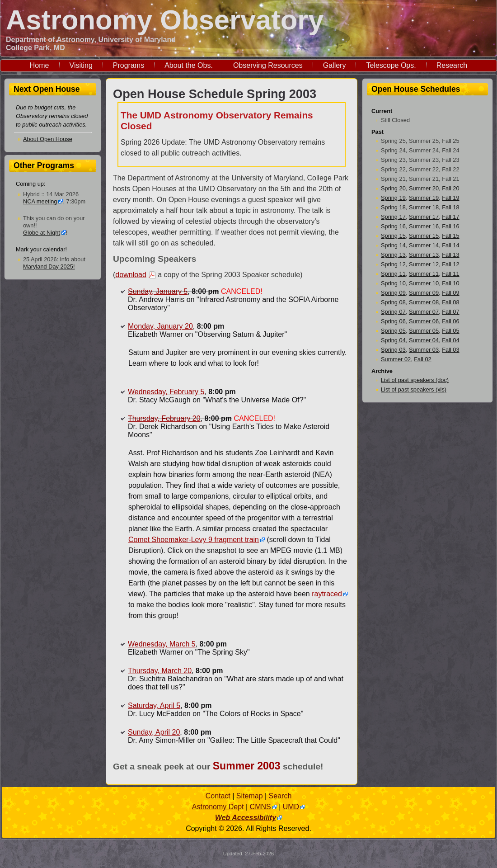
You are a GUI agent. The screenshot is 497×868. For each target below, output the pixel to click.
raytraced (327, 594)
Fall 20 (450, 188)
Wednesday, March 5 (162, 644)
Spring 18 (393, 207)
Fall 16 (450, 226)
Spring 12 (393, 264)
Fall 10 (450, 283)
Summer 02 (396, 359)
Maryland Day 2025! (49, 267)
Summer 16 (424, 226)
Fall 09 (450, 293)
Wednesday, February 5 (166, 392)
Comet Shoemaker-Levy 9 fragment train (194, 540)
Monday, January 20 (160, 326)
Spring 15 (393, 236)
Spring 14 (393, 245)
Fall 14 (450, 245)
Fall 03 (450, 350)
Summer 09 (424, 293)
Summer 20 (424, 188)
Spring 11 (393, 274)
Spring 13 (393, 255)
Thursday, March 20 (160, 671)
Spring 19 (393, 198)
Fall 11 (450, 274)
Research (452, 65)
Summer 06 (424, 321)
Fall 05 (450, 331)
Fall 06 (450, 321)
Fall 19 (450, 198)
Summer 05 (424, 331)
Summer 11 (424, 274)
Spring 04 (393, 340)
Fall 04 (450, 340)
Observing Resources (268, 65)
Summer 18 (424, 207)
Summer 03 (424, 350)
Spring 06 (393, 321)
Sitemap (250, 796)
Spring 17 (393, 217)
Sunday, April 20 (154, 732)
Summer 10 (424, 283)
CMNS (260, 807)
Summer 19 (424, 198)
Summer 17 (424, 217)
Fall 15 (450, 236)
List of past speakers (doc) (415, 380)
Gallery (335, 65)
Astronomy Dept (218, 807)
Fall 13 (450, 255)
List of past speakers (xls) (414, 389)
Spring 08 (393, 302)
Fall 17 (450, 217)
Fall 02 (422, 359)
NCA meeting (40, 201)
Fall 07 (450, 312)
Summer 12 (424, 264)
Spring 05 (393, 331)
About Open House (48, 139)
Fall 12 (450, 264)
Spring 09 (393, 293)
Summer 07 (424, 312)
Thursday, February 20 (164, 418)
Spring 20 (393, 188)
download (131, 275)
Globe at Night (42, 233)
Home (40, 65)
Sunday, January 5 (158, 291)
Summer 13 (424, 255)
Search (280, 796)
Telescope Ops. (391, 65)
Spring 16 (393, 226)
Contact (218, 796)
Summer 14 (424, 245)
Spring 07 (393, 312)
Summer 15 (424, 236)
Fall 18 (450, 207)
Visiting (81, 65)
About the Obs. (189, 65)
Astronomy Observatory (165, 20)
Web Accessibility (246, 818)
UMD (291, 807)
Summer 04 (424, 340)
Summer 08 (424, 302)
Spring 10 (393, 283)
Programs (129, 65)
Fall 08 (450, 302)
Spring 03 (393, 350)
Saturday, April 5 (154, 705)
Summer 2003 (247, 766)
